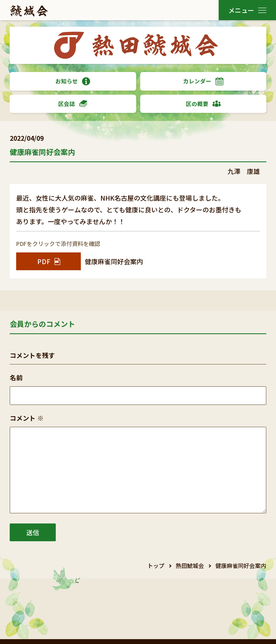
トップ (156, 566)
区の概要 (203, 104)
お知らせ (73, 81)
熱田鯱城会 (190, 566)
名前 (16, 377)
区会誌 (73, 104)
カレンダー (203, 81)
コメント (27, 418)
